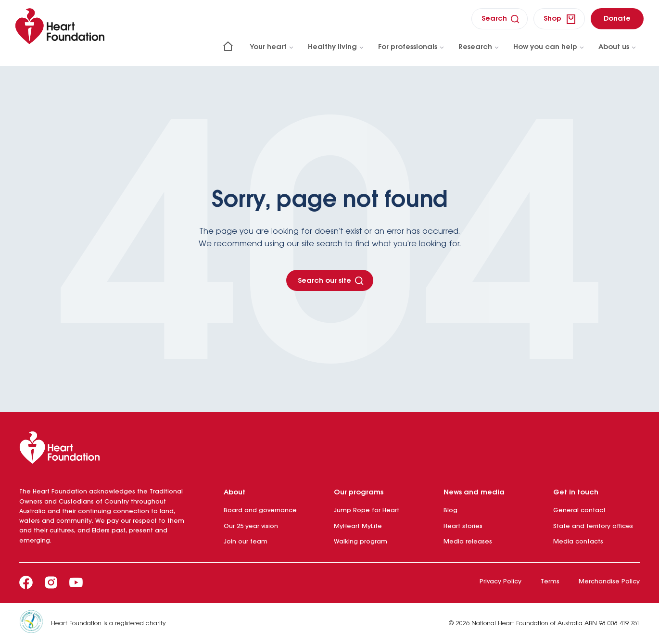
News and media (474, 492)
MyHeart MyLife (358, 526)
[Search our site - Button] (330, 280)
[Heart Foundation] (329, 450)
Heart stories (463, 526)
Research (479, 47)
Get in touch (576, 492)
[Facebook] (26, 582)
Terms (550, 582)
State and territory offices (593, 526)
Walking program (361, 542)
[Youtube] (76, 582)
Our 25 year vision (251, 526)
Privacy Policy (501, 582)
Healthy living (336, 47)
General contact (579, 511)
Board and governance (260, 511)
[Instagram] (51, 582)
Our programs (359, 492)
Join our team (246, 542)
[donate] (617, 19)
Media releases (468, 542)
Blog (450, 511)
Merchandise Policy (609, 582)
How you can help (549, 47)
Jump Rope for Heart (367, 511)
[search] (500, 19)
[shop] (559, 19)
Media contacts (578, 542)
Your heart (272, 47)
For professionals (412, 47)
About (234, 492)
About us (618, 47)
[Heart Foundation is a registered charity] (35, 624)
